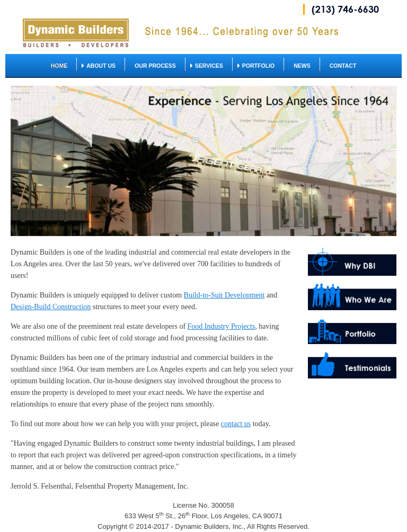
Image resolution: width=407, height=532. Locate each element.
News (302, 66)
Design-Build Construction (51, 307)
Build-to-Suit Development (224, 295)
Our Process (155, 66)
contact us (236, 424)
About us (101, 66)
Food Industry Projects (222, 326)
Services (209, 66)
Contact (343, 66)
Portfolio (258, 66)
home (59, 66)
